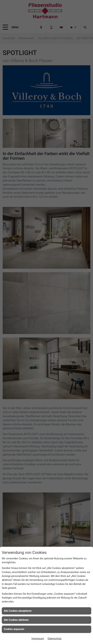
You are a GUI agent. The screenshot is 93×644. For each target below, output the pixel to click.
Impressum (38, 638)
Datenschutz (55, 638)
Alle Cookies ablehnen (16, 620)
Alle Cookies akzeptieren (18, 611)
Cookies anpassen (14, 629)
